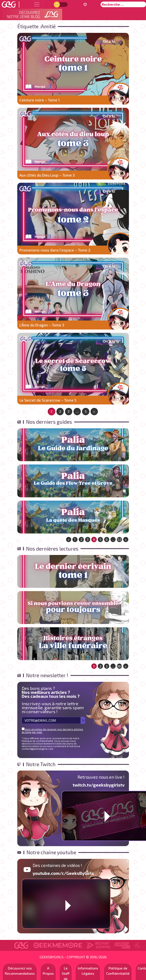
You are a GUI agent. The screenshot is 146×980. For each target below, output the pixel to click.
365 (120, 666)
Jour (57, 4)
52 (119, 539)
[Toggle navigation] (37, 4)
